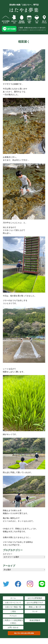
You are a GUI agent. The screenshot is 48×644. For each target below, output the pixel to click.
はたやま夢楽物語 (35, 598)
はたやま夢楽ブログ (35, 603)
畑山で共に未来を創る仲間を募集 (24, 633)
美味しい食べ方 (35, 607)
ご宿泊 (13, 611)
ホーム (13, 598)
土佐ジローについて (13, 603)
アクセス (13, 616)
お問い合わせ (13, 627)
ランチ (35, 611)
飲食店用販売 (35, 620)
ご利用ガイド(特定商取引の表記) (13, 622)
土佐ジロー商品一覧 (13, 607)
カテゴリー (8, 554)
